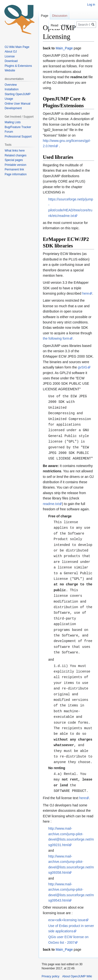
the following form (56, 338)
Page (45, 16)
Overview (11, 85)
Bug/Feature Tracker (18, 127)
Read (51, 25)
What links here (15, 151)
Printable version (15, 165)
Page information (16, 174)
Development (13, 108)
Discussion (60, 16)
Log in (91, 5)
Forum (9, 132)
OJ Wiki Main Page (17, 47)
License (10, 56)
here (86, 293)
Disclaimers (49, 971)
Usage (9, 99)
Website (10, 70)
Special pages (14, 160)
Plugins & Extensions (18, 66)
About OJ (11, 52)
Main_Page (64, 48)
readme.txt (51, 501)
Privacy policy (50, 962)
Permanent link (14, 169)
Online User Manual (17, 104)
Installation (11, 89)
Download (11, 61)
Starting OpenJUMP (18, 94)
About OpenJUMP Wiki (77, 962)
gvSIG (83, 367)
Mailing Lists (13, 122)
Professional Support (18, 137)
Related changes (15, 155)
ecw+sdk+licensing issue (67, 906)
